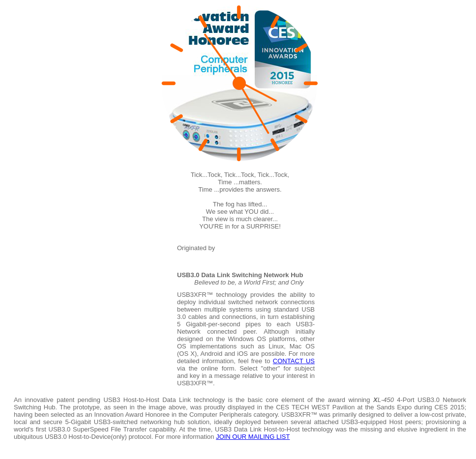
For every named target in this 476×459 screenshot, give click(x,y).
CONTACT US (294, 361)
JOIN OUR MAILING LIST (253, 437)
